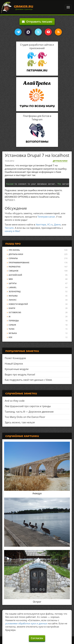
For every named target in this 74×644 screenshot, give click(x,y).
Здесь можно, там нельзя (20, 422)
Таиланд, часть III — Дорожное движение (29, 412)
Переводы (14, 321)
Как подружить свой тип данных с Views (28, 380)
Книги (12, 308)
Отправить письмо (37, 22)
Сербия (12, 325)
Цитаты (13, 283)
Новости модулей (18, 304)
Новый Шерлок (14, 364)
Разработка (15, 267)
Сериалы (13, 258)
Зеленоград (15, 292)
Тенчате (9, 228)
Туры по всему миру (37, 106)
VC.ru (50, 224)
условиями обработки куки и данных (26, 623)
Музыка (13, 333)
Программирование (19, 263)
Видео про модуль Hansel (20, 375)
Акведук (37, 493)
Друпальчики (60, 161)
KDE (11, 337)
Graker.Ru (24, 7)
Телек (12, 329)
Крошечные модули (17, 369)
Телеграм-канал (46, 217)
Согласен (37, 638)
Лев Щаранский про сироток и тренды (28, 406)
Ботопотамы (37, 142)
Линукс (13, 300)
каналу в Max (12, 231)
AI (10, 317)
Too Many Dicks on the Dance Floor (25, 417)
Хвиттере (41, 224)
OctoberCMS (15, 312)
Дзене (57, 224)
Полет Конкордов (15, 358)
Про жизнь (14, 250)
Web (11, 279)
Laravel (13, 287)
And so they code (15, 401)
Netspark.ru (37, 70)
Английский (15, 275)
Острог (37, 602)
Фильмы (13, 296)
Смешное (14, 271)
